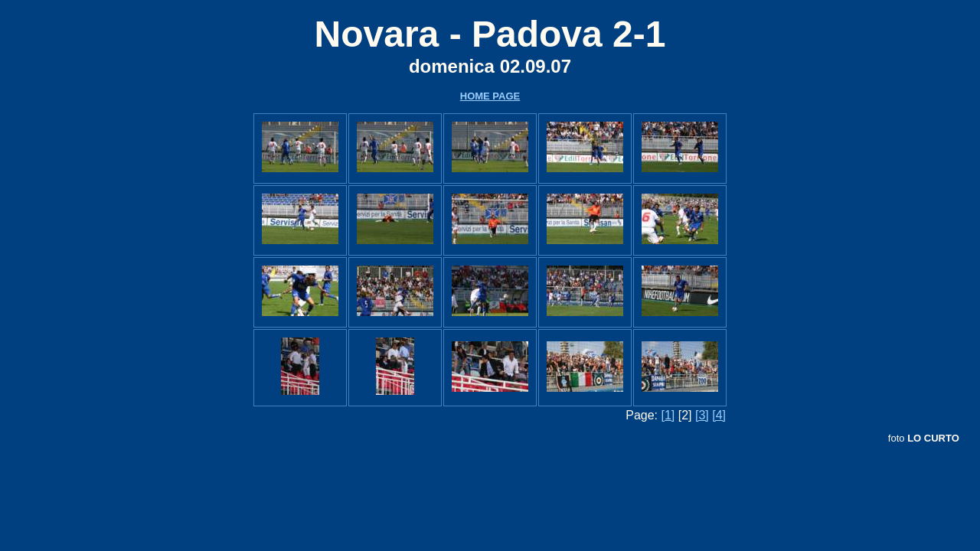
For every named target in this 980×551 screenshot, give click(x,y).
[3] (702, 415)
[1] (668, 415)
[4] (719, 415)
